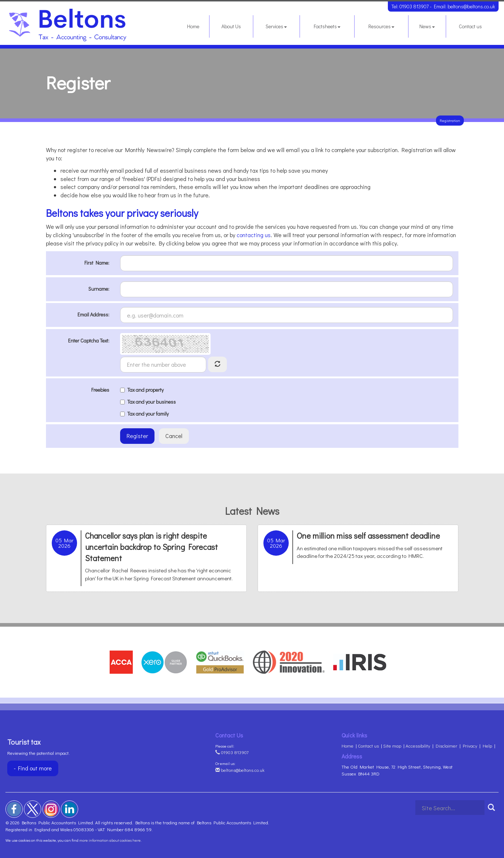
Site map (392, 746)
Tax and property (142, 390)
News (427, 26)
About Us (231, 26)
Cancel (174, 436)
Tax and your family (144, 414)
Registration (450, 120)
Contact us (470, 26)
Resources (381, 26)
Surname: (99, 289)
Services (276, 26)
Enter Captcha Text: (89, 340)
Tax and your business (148, 402)
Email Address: (93, 314)
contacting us (254, 235)
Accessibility (418, 746)
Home (193, 26)
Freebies (100, 390)
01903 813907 (414, 6)
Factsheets (327, 26)
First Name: (97, 263)
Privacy (470, 746)
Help (487, 746)
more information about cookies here (110, 840)
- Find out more (33, 768)
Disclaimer (446, 746)
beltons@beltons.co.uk (471, 6)
